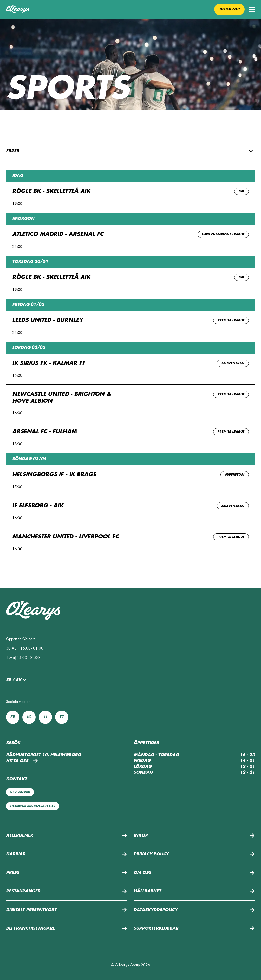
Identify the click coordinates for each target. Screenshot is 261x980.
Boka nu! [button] (230, 9)
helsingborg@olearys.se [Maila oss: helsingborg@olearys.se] (33, 806)
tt (62, 717)
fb (13, 717)
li (45, 717)
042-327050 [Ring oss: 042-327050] (20, 792)
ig (29, 717)
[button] (252, 9)
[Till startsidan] (17, 9)
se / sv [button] (17, 680)
